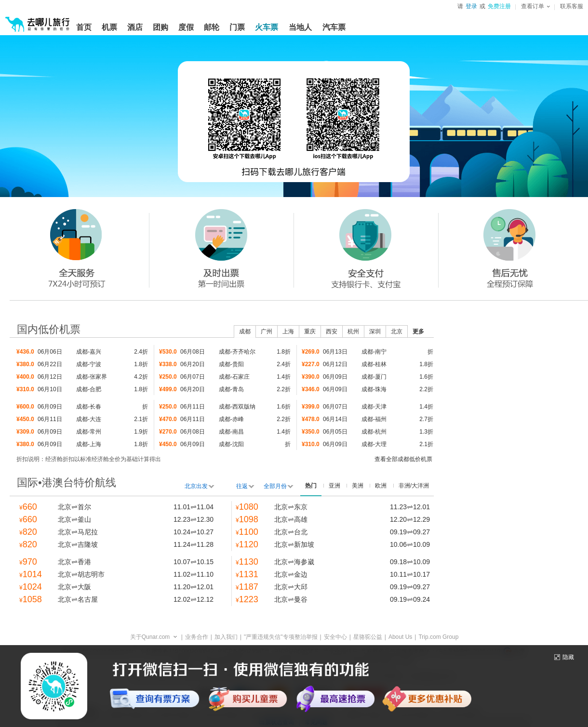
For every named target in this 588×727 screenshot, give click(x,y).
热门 (311, 486)
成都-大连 (82, 419)
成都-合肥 (82, 389)
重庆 (310, 331)
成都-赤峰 (225, 419)
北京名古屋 (124, 599)
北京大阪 (124, 587)
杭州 (353, 331)
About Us (400, 637)
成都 (245, 331)
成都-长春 (82, 407)
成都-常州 (82, 432)
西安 (332, 331)
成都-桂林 (367, 364)
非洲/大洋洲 (414, 486)
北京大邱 (341, 587)
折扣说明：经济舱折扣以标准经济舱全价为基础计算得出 (89, 459)
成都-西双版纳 (225, 407)
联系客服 (572, 6)
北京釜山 (124, 519)
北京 (397, 331)
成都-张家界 (82, 377)
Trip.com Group (438, 637)
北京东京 (341, 507)
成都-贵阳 (225, 364)
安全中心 (335, 637)
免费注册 (499, 6)
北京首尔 (124, 507)
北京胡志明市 (124, 574)
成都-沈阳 (225, 444)
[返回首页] (38, 20)
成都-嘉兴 (82, 352)
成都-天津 (367, 407)
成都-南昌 (225, 432)
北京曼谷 (341, 599)
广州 (267, 331)
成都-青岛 (225, 389)
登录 (471, 6)
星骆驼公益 (368, 637)
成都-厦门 (367, 377)
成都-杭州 (367, 432)
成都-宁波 (82, 364)
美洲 (358, 486)
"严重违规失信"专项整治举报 (281, 637)
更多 (418, 331)
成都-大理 (367, 444)
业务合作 (197, 637)
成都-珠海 (367, 389)
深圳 (375, 331)
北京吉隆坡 (124, 544)
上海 (288, 331)
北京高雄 (341, 519)
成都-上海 (82, 444)
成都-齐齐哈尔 (225, 352)
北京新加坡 (341, 544)
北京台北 (341, 532)
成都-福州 (367, 419)
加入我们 (226, 637)
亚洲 (334, 486)
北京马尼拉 (124, 532)
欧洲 (381, 486)
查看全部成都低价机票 (403, 459)
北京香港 (124, 562)
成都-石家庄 (225, 377)
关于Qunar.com (150, 637)
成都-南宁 (367, 352)
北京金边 (341, 574)
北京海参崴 (341, 562)
